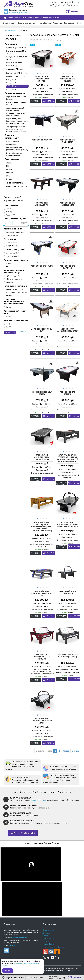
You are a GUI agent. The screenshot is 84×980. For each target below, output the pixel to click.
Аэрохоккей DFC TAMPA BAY (42, 330)
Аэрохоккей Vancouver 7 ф (42, 204)
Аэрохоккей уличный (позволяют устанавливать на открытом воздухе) (17, 121)
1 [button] (37, 73)
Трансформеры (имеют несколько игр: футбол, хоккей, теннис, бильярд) (16, 129)
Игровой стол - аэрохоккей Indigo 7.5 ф (42, 594)
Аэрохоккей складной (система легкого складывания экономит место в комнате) (16, 112)
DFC (8, 166)
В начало (40, 751)
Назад (49, 751)
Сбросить (24, 331)
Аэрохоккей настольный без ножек (16, 98)
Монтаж (46, 936)
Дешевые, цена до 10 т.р (16, 48)
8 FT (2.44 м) (11, 89)
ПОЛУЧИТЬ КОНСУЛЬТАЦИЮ (23, 833)
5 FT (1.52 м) (11, 80)
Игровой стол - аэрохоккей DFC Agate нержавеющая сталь (68, 524)
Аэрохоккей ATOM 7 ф (42, 140)
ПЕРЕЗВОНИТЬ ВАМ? (18, 13)
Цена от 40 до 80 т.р (14, 62)
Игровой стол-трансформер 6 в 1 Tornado (42, 657)
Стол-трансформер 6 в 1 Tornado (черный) (68, 656)
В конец (75, 751)
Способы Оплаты (49, 939)
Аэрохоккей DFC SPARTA (42, 266)
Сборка (29, 17)
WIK (8, 176)
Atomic (9, 163)
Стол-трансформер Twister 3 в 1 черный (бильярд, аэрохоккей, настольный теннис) (68, 458)
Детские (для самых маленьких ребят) (14, 154)
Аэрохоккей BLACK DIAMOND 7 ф (68, 593)
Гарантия (36, 17)
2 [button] (40, 73)
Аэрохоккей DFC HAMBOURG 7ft (67, 204)
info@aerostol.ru (14, 945)
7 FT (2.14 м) (11, 86)
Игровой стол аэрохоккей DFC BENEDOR (67, 79)
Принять (8, 970)
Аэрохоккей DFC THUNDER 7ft (67, 141)
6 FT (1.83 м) (11, 83)
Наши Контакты (48, 930)
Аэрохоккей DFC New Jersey (42, 393)
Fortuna (9, 179)
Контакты (56, 17)
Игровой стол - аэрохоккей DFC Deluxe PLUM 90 (42, 457)
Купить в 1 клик (37, 101)
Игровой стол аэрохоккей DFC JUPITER (42, 79)
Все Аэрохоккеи (10, 30)
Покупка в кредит (46, 17)
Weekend (10, 173)
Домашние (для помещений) (13, 143)
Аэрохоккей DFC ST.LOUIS (67, 393)
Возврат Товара (48, 944)
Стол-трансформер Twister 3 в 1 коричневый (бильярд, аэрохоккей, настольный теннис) (42, 526)
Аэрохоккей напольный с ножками (16, 104)
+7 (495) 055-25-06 (39, 800)
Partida (9, 169)
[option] (42, 58)
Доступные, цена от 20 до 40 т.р (17, 58)
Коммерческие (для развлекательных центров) (17, 149)
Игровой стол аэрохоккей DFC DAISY (67, 330)
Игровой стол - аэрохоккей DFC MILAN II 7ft (42, 721)
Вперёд (66, 751)
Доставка (17, 17)
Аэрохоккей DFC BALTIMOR (67, 267)
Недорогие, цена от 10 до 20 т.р (17, 52)
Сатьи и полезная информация (54, 947)
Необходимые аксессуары (17, 186)
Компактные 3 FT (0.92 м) (17, 73)
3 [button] (43, 73)
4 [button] (46, 73)
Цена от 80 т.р (12, 66)
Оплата (23, 17)
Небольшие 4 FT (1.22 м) (16, 76)
